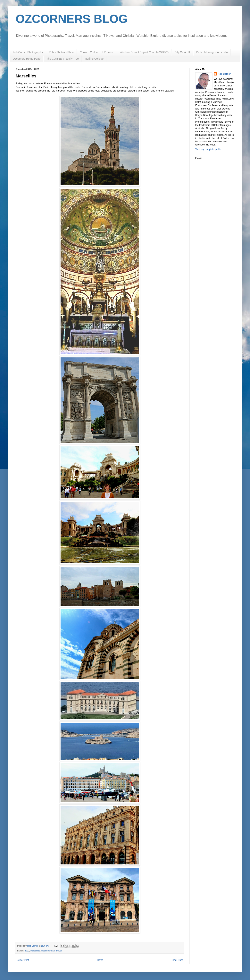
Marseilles (35, 951)
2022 (27, 951)
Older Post (177, 960)
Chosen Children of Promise (97, 52)
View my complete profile (208, 149)
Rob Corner (224, 74)
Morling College (94, 59)
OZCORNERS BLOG (72, 19)
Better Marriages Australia (212, 52)
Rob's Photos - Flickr (61, 52)
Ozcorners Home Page (27, 59)
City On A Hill (182, 52)
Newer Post (23, 960)
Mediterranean (48, 951)
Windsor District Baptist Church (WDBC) (144, 52)
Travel (59, 951)
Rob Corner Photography (28, 52)
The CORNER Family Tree (62, 59)
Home (100, 960)
